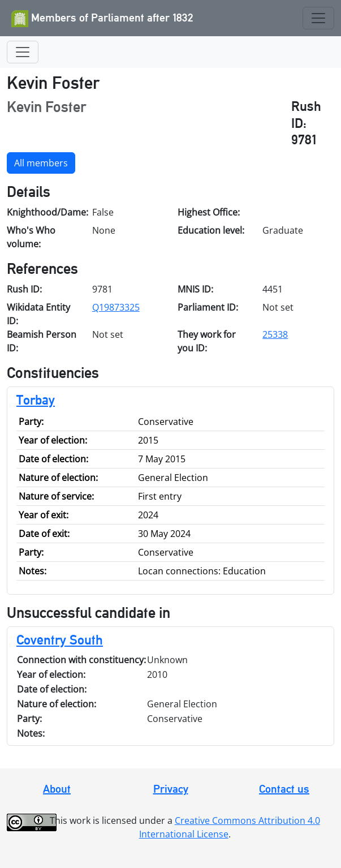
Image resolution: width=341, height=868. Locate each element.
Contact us (284, 789)
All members (41, 163)
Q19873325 (116, 307)
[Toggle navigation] (318, 18)
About (57, 789)
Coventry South (60, 640)
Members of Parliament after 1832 (102, 19)
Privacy (171, 789)
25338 (275, 334)
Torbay (36, 400)
